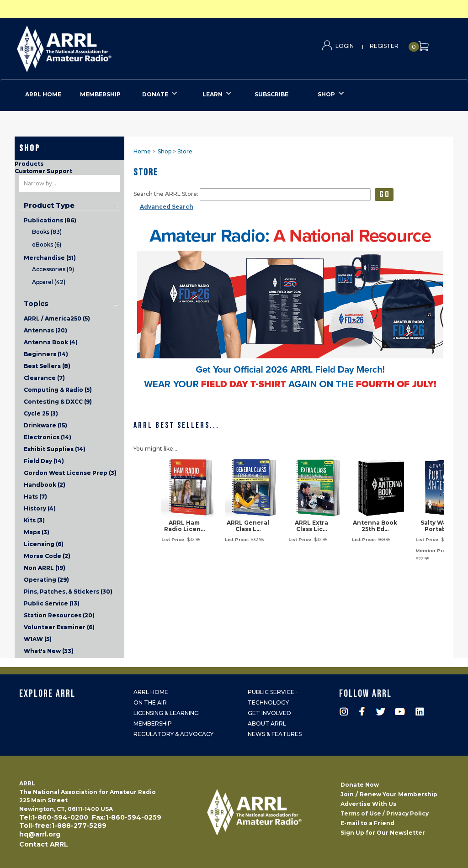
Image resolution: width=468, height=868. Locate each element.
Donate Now (360, 785)
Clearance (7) (44, 378)
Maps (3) (37, 532)
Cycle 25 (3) (41, 413)
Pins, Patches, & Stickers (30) (68, 592)
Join (347, 794)
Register (384, 46)
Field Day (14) (44, 461)
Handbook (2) (45, 485)
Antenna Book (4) (51, 342)
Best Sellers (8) (47, 366)
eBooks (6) (47, 245)
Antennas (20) (45, 330)
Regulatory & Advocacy (173, 734)
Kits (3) (34, 520)
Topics (36, 304)
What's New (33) (49, 651)
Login (345, 46)
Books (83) (47, 232)
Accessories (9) (53, 269)
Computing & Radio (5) (58, 390)
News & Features (275, 734)
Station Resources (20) (59, 615)
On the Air (150, 702)
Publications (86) (50, 220)
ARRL (102, 46)
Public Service (271, 692)
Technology (268, 702)
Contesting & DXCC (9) (58, 402)
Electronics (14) (48, 437)
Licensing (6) (44, 544)
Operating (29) (46, 580)
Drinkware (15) (45, 425)
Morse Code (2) (47, 556)
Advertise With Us (368, 804)
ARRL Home (151, 692)
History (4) (40, 508)
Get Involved (269, 713)
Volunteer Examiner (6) (59, 627)
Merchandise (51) (50, 258)
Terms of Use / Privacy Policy (385, 813)
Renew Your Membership (399, 794)
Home (142, 151)
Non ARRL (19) (45, 568)
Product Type (49, 205)
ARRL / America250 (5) (57, 318)
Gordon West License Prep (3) (70, 473)
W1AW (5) (38, 639)
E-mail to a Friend (367, 823)
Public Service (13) (52, 603)
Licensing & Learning (166, 713)
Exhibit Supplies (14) (55, 449)
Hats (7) (35, 497)
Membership (153, 723)
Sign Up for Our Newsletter (383, 833)
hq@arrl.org (40, 834)
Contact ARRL (44, 844)
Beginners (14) (46, 354)
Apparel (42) (49, 282)
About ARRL (267, 723)
